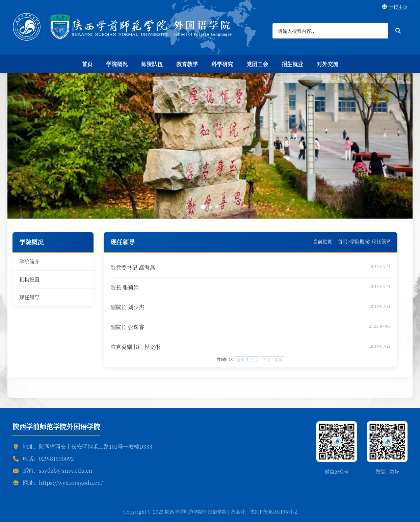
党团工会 (257, 64)
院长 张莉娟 (125, 287)
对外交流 (327, 64)
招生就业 (292, 64)
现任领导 (29, 297)
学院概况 (117, 64)
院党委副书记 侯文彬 (135, 347)
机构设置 (29, 279)
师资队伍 (152, 64)
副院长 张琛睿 (127, 327)
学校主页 (395, 7)
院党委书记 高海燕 (133, 267)
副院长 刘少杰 (127, 307)
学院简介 (29, 261)
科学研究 (222, 64)
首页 (87, 64)
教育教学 (187, 64)
